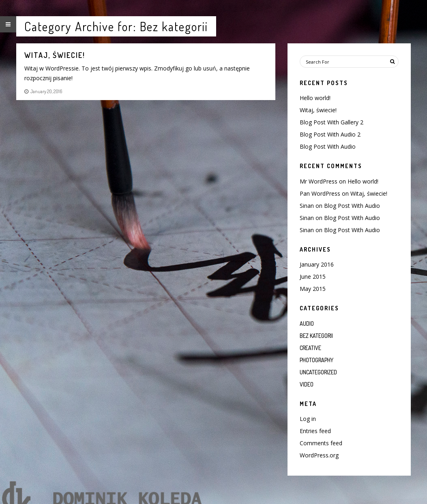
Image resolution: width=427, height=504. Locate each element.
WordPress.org (319, 455)
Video (307, 384)
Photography (316, 360)
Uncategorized (318, 372)
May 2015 (313, 289)
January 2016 (317, 264)
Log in (308, 419)
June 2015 (313, 277)
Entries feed (315, 431)
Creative (310, 348)
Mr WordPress (319, 181)
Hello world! (315, 98)
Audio (307, 324)
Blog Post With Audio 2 (330, 134)
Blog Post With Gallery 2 (332, 122)
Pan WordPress (320, 193)
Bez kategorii (316, 336)
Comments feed (321, 443)
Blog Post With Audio (328, 146)
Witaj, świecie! (318, 110)
